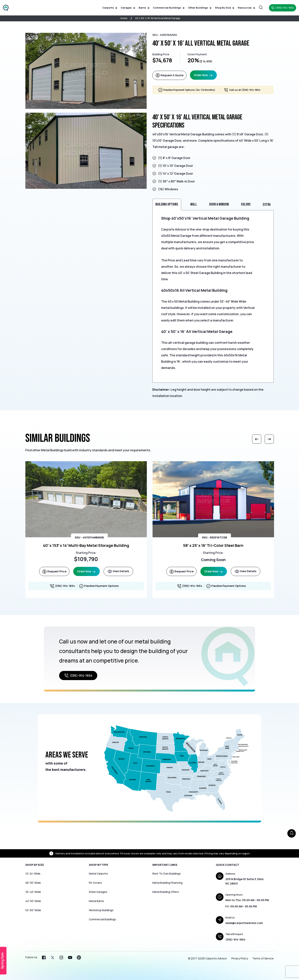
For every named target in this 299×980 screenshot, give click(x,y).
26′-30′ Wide (33, 883)
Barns (144, 8)
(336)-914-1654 (251, 90)
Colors (246, 204)
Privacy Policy (240, 958)
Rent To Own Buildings (167, 874)
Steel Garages (98, 892)
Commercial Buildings (169, 8)
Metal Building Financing (167, 883)
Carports (110, 8)
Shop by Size (224, 8)
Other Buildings (200, 8)
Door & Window (219, 204)
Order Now (203, 75)
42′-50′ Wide (33, 901)
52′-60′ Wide (33, 910)
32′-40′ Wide (33, 892)
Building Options (167, 204)
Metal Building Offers (166, 892)
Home (124, 18)
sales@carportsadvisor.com (244, 923)
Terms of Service (263, 958)
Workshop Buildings (101, 910)
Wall (194, 204)
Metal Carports (98, 874)
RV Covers (95, 883)
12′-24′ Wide (33, 874)
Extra (267, 205)
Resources (246, 8)
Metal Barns (96, 901)
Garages (128, 8)
